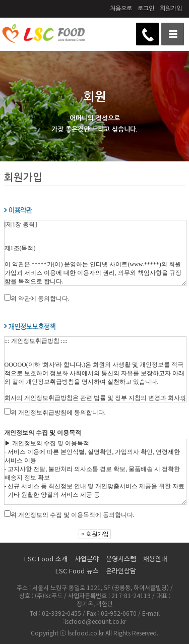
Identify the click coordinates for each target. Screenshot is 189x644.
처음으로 (121, 9)
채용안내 (155, 559)
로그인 (146, 9)
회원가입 (171, 9)
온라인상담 (121, 571)
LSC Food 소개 (46, 559)
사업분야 (87, 559)
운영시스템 (121, 559)
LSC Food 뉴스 (77, 571)
